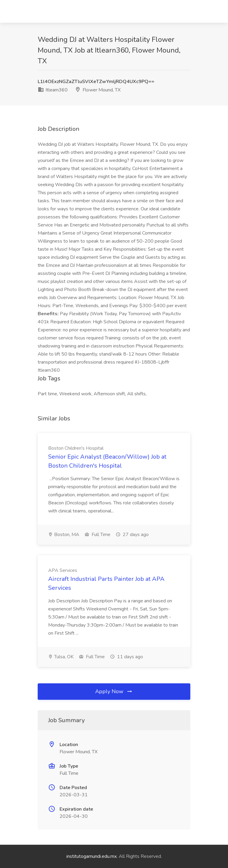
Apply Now (114, 691)
